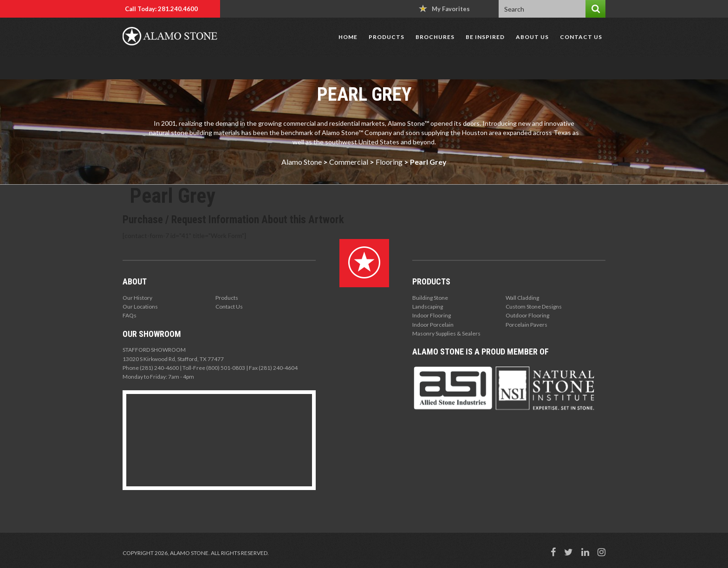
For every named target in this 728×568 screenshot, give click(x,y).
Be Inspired (485, 37)
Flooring (389, 162)
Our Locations (140, 307)
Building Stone (430, 298)
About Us (532, 37)
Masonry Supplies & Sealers (446, 333)
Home (348, 37)
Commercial (349, 162)
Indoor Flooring (432, 315)
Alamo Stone (302, 162)
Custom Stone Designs (534, 307)
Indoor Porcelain (433, 325)
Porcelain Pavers (526, 325)
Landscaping (428, 307)
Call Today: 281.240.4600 (161, 9)
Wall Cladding (522, 298)
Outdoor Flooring (527, 315)
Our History (137, 298)
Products (387, 37)
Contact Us (581, 37)
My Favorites (444, 9)
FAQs (130, 315)
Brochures (435, 37)
